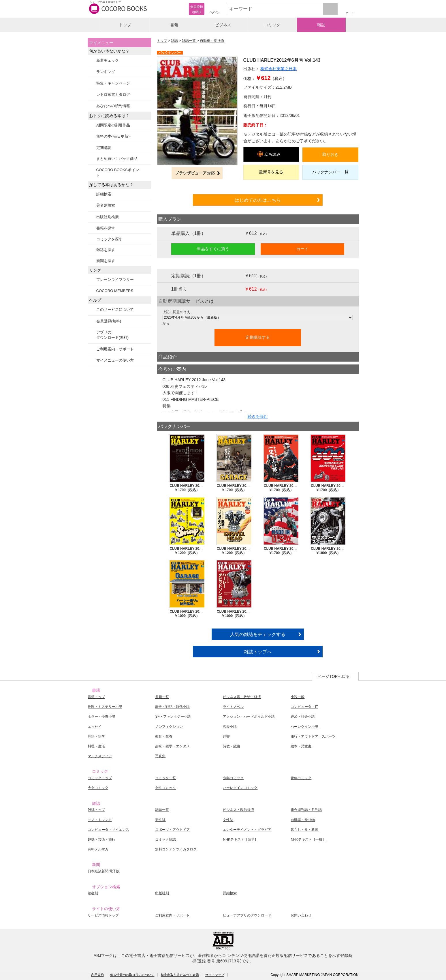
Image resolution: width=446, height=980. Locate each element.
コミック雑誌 (165, 839)
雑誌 (321, 25)
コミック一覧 (165, 778)
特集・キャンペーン (113, 83)
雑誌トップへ (258, 652)
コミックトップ (100, 778)
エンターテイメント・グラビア (247, 830)
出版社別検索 (108, 217)
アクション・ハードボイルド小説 (249, 717)
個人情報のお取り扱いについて (132, 975)
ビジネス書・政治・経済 (242, 697)
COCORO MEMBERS (115, 291)
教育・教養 (164, 736)
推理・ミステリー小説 (105, 707)
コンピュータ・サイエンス (108, 830)
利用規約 (97, 975)
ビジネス (223, 25)
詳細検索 (104, 194)
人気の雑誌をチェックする (258, 634)
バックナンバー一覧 (330, 172)
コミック (272, 25)
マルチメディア (100, 756)
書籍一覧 (162, 697)
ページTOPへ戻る (334, 676)
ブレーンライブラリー (115, 279)
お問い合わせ (301, 915)
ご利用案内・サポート (115, 349)
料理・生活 (96, 746)
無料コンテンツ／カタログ (176, 849)
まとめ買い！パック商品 (117, 159)
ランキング (106, 72)
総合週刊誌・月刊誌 (306, 810)
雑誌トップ (96, 810)
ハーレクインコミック (240, 788)
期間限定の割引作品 (113, 125)
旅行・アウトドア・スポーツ (313, 736)
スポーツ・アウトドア (172, 830)
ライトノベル (233, 707)
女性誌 (228, 820)
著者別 (93, 893)
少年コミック (233, 778)
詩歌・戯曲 (232, 746)
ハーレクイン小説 (304, 727)
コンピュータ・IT (304, 707)
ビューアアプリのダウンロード (247, 915)
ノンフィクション (169, 727)
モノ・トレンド (100, 820)
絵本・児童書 (301, 746)
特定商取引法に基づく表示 (180, 975)
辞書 (226, 736)
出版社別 (162, 893)
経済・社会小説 (303, 717)
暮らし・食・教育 (304, 830)
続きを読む (258, 416)
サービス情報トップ (103, 915)
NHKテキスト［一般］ (308, 839)
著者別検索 (106, 205)
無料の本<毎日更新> (113, 136)
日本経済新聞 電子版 (104, 871)
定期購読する (258, 337)
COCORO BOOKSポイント (118, 172)
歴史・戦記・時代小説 (172, 707)
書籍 (174, 25)
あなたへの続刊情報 (113, 106)
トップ (125, 25)
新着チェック (108, 60)
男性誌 (160, 820)
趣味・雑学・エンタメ (172, 746)
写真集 (160, 756)
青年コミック (301, 778)
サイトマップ (215, 975)
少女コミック (98, 788)
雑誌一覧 (189, 41)
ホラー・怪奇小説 (101, 717)
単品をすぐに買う (213, 249)
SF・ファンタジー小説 (173, 717)
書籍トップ (96, 697)
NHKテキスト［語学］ (240, 839)
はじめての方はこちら (258, 200)
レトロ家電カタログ (113, 95)
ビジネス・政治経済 (238, 810)
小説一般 (298, 697)
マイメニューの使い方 (115, 360)
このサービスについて (115, 309)
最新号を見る (271, 172)
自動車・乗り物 (212, 41)
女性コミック (165, 788)
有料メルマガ (98, 849)
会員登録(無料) (109, 321)
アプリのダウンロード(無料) (113, 335)
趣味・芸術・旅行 (101, 839)
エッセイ (95, 727)
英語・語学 (96, 736)
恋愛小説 (230, 727)
